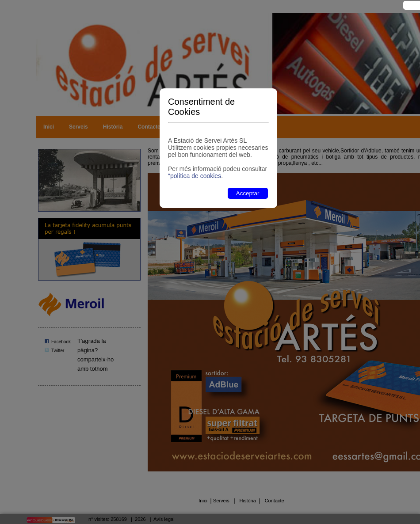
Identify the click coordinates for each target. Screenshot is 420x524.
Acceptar (248, 193)
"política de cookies (195, 176)
